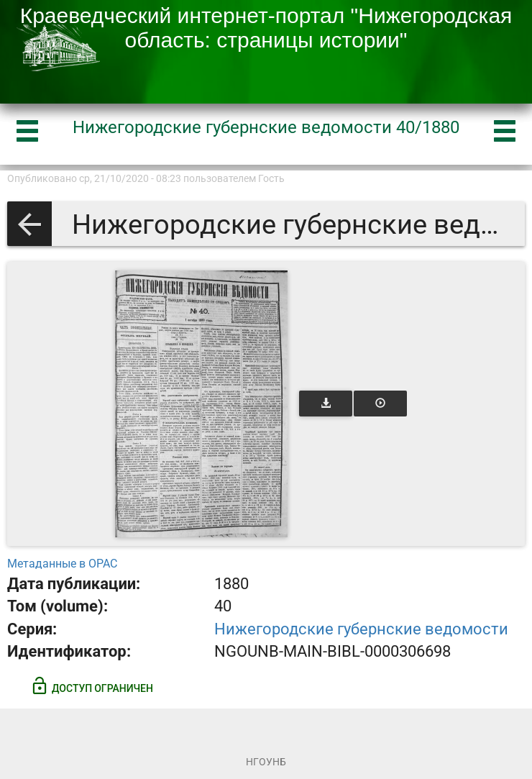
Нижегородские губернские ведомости (361, 629)
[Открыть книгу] (201, 404)
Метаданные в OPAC (62, 564)
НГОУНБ (266, 762)
